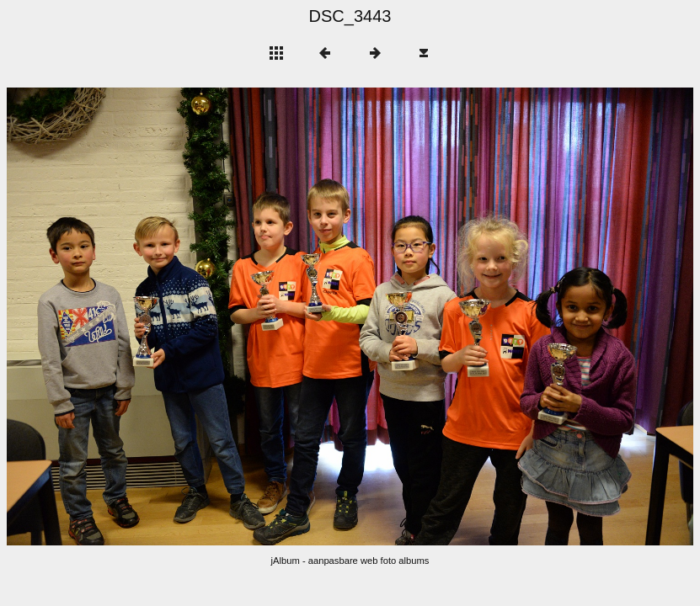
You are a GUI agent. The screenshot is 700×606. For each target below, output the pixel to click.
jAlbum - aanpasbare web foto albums (350, 561)
